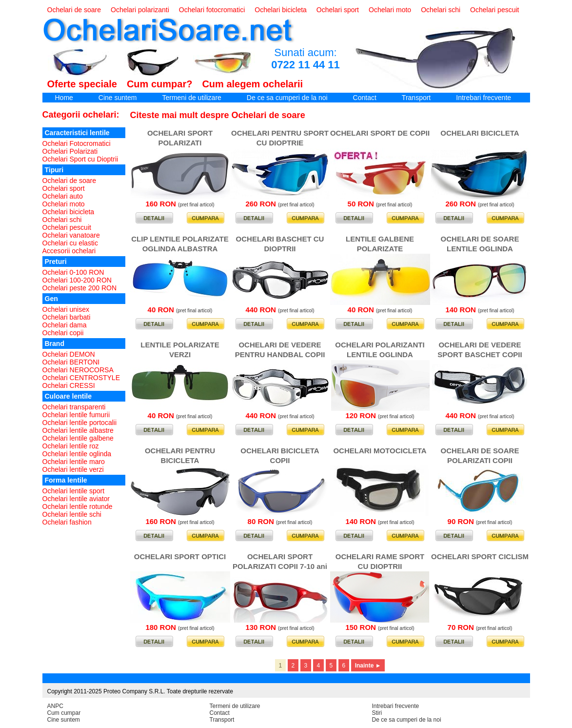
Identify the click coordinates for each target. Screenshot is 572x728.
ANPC (55, 706)
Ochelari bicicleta (281, 10)
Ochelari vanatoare (71, 235)
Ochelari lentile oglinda (77, 454)
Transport (416, 98)
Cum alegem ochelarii (252, 84)
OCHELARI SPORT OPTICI (180, 556)
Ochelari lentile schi (72, 514)
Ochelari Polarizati (70, 151)
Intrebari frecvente (483, 98)
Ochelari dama (65, 325)
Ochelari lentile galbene (78, 438)
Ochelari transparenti (74, 407)
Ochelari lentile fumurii (76, 415)
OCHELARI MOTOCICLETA (380, 451)
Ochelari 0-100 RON (73, 272)
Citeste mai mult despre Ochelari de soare (218, 115)
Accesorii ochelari (69, 251)
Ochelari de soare (74, 10)
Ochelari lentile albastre (78, 430)
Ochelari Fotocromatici (77, 143)
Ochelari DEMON (69, 354)
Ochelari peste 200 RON (80, 288)
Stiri (377, 713)
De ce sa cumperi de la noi (287, 98)
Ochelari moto (390, 10)
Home (64, 98)
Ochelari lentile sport (74, 491)
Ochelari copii (63, 333)
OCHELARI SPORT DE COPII (380, 133)
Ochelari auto (63, 196)
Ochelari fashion (67, 522)
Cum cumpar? (159, 84)
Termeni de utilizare (191, 98)
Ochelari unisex (66, 309)
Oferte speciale (82, 84)
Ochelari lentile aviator (76, 499)
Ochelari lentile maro (74, 462)
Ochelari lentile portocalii (80, 423)
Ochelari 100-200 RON (77, 280)
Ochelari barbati (67, 317)
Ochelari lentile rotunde (78, 506)
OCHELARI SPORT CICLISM (480, 556)
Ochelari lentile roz (71, 446)
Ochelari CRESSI (69, 385)
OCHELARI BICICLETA (480, 133)
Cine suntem (118, 98)
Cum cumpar (64, 713)
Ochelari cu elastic (70, 243)
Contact (365, 98)
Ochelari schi (441, 10)
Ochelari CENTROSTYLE (81, 378)
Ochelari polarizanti (140, 10)
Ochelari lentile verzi (73, 469)
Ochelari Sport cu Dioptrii (80, 159)
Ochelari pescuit (494, 10)
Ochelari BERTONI (71, 362)
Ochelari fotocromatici (212, 10)
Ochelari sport (338, 10)
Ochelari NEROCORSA (78, 370)
